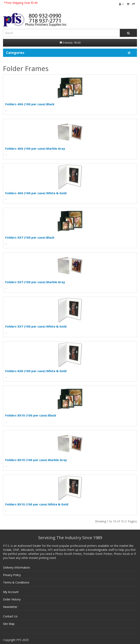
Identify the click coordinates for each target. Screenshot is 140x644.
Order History (12, 599)
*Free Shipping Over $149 (21, 3)
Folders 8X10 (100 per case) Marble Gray (36, 460)
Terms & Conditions (16, 582)
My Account (11, 592)
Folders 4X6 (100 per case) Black (30, 104)
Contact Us (10, 616)
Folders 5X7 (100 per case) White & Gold (36, 326)
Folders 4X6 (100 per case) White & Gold (36, 193)
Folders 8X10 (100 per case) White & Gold (37, 504)
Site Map (9, 624)
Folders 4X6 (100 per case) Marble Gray (35, 148)
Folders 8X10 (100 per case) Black (31, 415)
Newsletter (10, 607)
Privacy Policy (12, 575)
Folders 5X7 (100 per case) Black (30, 237)
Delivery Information (16, 567)
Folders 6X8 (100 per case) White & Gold (36, 371)
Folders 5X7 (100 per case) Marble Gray (35, 282)
